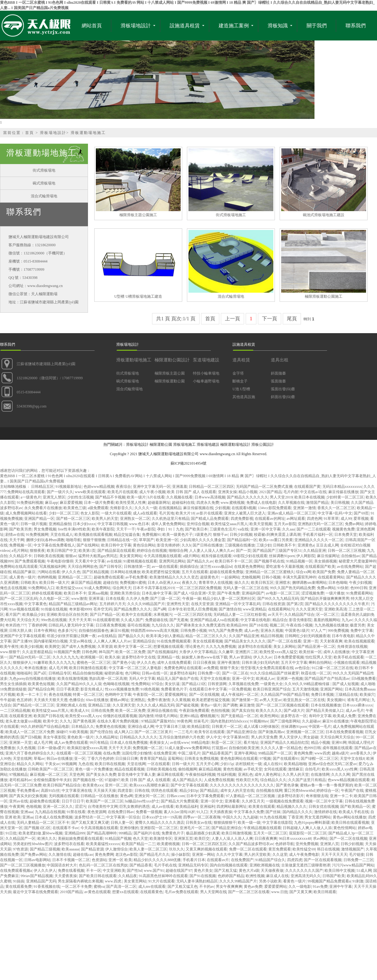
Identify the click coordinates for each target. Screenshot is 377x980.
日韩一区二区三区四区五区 (204, 844)
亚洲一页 (311, 641)
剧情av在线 (15, 535)
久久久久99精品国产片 (146, 604)
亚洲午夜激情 (228, 663)
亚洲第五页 (183, 839)
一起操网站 (230, 577)
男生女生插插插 (13, 684)
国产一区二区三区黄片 (153, 732)
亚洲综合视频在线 (162, 711)
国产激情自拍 (230, 609)
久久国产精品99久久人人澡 (79, 684)
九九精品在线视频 (50, 812)
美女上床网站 (285, 647)
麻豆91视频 (120, 631)
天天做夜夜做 (272, 871)
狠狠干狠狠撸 (94, 540)
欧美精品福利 (187, 807)
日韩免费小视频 (194, 631)
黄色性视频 (232, 769)
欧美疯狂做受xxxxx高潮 (87, 748)
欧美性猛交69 (304, 849)
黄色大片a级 (249, 871)
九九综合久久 (163, 625)
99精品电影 (200, 743)
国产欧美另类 (20, 529)
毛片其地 (167, 513)
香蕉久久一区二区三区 (336, 508)
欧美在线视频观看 (359, 641)
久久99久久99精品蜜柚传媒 (307, 684)
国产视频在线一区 (88, 780)
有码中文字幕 (320, 716)
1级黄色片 (203, 535)
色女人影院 (90, 513)
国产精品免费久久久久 (133, 609)
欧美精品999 (237, 625)
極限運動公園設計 (172, 360)
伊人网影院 (306, 556)
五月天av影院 (285, 524)
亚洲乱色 (245, 775)
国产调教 (230, 705)
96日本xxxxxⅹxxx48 (295, 839)
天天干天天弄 (120, 748)
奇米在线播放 (36, 668)
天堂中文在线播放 (215, 679)
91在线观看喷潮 (106, 620)
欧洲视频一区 (92, 657)
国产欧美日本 (196, 529)
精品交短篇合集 (127, 535)
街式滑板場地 (44, 170)
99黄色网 (184, 721)
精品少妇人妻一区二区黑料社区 (229, 599)
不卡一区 (94, 871)
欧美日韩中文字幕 (116, 545)
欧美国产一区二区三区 (105, 801)
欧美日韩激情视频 (237, 833)
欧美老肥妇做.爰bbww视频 (41, 833)
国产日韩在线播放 (208, 545)
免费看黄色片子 (174, 689)
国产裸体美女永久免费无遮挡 (200, 625)
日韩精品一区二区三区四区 (211, 487)
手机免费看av (28, 791)
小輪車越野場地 (206, 381)
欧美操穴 (367, 695)
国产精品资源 (92, 849)
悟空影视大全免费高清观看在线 (267, 668)
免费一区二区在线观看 (248, 849)
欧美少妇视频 (32, 647)
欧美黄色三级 (75, 508)
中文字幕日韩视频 (112, 524)
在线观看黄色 (151, 892)
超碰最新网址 (159, 503)
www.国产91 (154, 871)
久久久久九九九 (66, 657)
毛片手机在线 (165, 865)
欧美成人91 (80, 711)
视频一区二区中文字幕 (324, 801)
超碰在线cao (83, 855)
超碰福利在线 (183, 503)
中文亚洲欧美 (114, 871)
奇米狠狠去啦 (317, 796)
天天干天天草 (80, 620)
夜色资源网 (97, 812)
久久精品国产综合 (299, 615)
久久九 (65, 721)
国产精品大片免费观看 (180, 801)
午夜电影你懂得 (60, 561)
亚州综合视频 (198, 524)
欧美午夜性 (9, 647)
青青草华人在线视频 (216, 583)
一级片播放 (335, 593)
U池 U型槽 (241, 389)
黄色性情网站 (345, 828)
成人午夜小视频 (152, 492)
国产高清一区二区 (121, 887)
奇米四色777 (16, 625)
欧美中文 (51, 721)
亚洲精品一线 (168, 657)
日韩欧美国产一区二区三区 (51, 769)
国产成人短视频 (346, 684)
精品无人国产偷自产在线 (178, 679)
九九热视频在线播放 (331, 625)
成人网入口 (123, 732)
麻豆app (51, 503)
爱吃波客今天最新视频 (285, 567)
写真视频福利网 (52, 567)
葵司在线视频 (139, 625)
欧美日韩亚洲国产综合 (272, 689)
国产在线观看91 (286, 759)
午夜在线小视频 (299, 625)
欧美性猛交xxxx (69, 588)
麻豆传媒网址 (328, 556)
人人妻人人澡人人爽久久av (212, 551)
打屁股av (219, 748)
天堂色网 (77, 775)
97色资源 (20, 849)
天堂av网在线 (80, 641)
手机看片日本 (194, 860)
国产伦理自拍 (101, 732)
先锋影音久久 (121, 508)
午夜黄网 (17, 807)
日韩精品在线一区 (122, 540)
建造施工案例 (234, 26)
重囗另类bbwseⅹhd (299, 791)
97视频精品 (19, 775)
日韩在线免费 (102, 711)
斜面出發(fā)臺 (283, 397)
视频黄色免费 (343, 529)
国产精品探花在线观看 (116, 551)
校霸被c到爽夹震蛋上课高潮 (277, 535)
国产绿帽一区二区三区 (320, 759)
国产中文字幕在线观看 (189, 785)
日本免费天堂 (346, 535)
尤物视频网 (251, 577)
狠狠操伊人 (22, 663)
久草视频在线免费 (243, 684)
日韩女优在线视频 (324, 807)
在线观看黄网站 (331, 577)
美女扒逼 (172, 684)
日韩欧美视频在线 (161, 769)
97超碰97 (112, 780)
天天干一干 (126, 529)
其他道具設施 (244, 397)
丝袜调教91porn (282, 556)
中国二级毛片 (189, 753)
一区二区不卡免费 (77, 887)
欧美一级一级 (249, 823)
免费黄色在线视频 (111, 727)
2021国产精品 (270, 492)
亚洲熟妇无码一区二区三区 (320, 524)
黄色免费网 (104, 855)
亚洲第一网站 (203, 855)
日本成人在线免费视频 (129, 743)
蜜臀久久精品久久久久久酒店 (160, 823)
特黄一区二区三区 (88, 695)
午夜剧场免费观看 (194, 711)
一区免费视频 (240, 689)
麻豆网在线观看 (170, 775)
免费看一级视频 (149, 812)
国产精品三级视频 (45, 849)
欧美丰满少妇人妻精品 (165, 636)
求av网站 (320, 839)
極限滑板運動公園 (170, 381)
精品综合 (280, 620)
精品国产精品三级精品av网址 (73, 604)
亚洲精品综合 (144, 641)
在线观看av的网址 (270, 519)
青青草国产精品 (153, 759)
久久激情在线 (60, 855)
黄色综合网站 (144, 545)
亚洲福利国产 (253, 593)
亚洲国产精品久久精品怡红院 (285, 743)
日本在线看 (115, 599)
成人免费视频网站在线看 (26, 513)
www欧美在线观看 (90, 492)
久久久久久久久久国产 (304, 871)
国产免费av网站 (33, 855)
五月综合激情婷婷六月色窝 (182, 737)
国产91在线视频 (203, 876)
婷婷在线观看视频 (47, 593)
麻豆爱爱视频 (71, 503)
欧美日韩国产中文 (62, 551)
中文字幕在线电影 (255, 620)
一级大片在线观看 (116, 513)
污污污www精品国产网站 (353, 865)
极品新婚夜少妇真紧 (203, 833)
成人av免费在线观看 (71, 743)
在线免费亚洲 (165, 753)
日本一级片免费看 (99, 503)
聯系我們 (356, 26)
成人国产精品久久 (187, 780)
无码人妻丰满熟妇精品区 (197, 881)
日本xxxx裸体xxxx (358, 705)
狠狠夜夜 (37, 551)
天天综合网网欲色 (83, 567)
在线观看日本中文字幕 (208, 689)
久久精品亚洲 (314, 551)
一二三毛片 (183, 732)
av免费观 (211, 668)
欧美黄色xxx (93, 785)
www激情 (79, 599)
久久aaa (288, 529)
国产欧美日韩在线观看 (98, 876)
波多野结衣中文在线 (139, 657)
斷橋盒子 (240, 381)
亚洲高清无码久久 (306, 876)
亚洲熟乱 (138, 700)
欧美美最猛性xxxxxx (103, 844)
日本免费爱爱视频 (289, 657)
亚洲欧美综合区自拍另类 (67, 615)
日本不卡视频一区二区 (71, 860)
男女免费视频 (45, 529)
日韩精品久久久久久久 (139, 737)
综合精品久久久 (273, 780)
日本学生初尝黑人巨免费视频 (193, 609)
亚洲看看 (232, 801)
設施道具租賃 (185, 26)
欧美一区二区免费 (130, 652)
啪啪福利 (24, 673)
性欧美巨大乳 (247, 780)
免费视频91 (151, 535)
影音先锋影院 (300, 620)
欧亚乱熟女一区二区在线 (304, 700)
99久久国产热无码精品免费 (292, 588)
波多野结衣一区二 (90, 817)
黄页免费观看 (280, 849)
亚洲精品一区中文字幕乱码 (238, 604)
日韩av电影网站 (37, 860)
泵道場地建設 (206, 360)
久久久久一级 (146, 508)
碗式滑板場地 (44, 183)
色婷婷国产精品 (231, 876)
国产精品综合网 (41, 689)
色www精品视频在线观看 (349, 780)
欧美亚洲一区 (167, 540)
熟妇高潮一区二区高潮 (108, 679)
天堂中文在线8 (352, 759)
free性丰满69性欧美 (74, 529)
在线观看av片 (218, 860)
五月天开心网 (207, 764)
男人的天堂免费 (264, 737)
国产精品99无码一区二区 (30, 657)
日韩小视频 (271, 577)
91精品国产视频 (118, 839)
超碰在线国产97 (179, 871)
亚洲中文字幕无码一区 (152, 487)
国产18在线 (259, 625)
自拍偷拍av (350, 556)
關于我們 (317, 26)
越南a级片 (340, 753)
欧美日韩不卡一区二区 (234, 561)
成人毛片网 (58, 668)
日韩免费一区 (209, 673)
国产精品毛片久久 (155, 855)
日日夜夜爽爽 (266, 839)
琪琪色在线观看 (164, 791)
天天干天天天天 (334, 855)
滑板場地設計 (136, 26)
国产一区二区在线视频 (348, 839)
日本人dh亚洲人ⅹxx (164, 583)
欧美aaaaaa (70, 849)
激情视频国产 (352, 849)
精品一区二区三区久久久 (206, 636)
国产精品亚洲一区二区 (316, 647)
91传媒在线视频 (54, 609)
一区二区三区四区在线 (193, 615)
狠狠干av (220, 535)
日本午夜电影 (343, 636)
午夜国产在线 (352, 791)
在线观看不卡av (66, 828)
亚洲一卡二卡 (341, 796)
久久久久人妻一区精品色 (281, 748)
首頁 (30, 133)
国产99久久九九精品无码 (278, 599)
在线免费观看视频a (16, 871)
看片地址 (251, 743)
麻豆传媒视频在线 (198, 508)
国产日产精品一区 (105, 615)
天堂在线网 (22, 759)
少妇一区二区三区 (64, 513)
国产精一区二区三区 (73, 519)
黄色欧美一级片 (80, 737)
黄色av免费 (253, 887)
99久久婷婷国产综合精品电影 (45, 727)
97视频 (265, 759)
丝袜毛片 (201, 721)
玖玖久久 (177, 849)
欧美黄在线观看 (262, 807)
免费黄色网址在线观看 (183, 668)
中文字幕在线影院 (277, 823)
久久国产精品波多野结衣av (251, 844)
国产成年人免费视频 (79, 647)
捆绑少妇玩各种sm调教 (45, 540)
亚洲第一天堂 (20, 743)
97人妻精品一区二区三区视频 (251, 796)
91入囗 (202, 812)
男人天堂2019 (281, 497)
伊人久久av (262, 657)
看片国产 (13, 615)
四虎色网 (314, 519)
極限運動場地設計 (235, 445)
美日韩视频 (340, 503)
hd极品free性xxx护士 (142, 801)
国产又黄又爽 (301, 892)
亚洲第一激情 (304, 508)
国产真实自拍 (243, 711)
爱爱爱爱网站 (276, 887)
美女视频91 (336, 700)
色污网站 (133, 673)
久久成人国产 (132, 620)
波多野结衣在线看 (69, 844)
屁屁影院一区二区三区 (308, 833)
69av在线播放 (97, 700)
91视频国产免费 (67, 652)
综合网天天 (122, 588)
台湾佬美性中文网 (103, 807)
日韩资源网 (217, 684)
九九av (347, 620)
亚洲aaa (27, 812)
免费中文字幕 (362, 631)
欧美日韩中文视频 (340, 871)
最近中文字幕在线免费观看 (36, 892)
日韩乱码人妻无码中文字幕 (71, 625)
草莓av (39, 759)
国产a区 (40, 673)
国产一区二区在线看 (284, 641)
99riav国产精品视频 (37, 876)
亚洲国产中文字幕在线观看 (23, 636)
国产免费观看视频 (30, 561)
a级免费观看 (98, 508)
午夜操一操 (192, 599)
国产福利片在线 (147, 833)
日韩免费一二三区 (358, 860)
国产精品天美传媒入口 (325, 711)
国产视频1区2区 (37, 828)
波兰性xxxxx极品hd (216, 567)
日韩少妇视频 (241, 535)
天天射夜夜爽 (331, 641)
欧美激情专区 (161, 839)
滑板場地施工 (184, 445)
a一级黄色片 (31, 497)
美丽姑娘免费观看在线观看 (80, 839)
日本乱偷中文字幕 (157, 593)
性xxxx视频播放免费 (122, 689)
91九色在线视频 (273, 817)
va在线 (243, 529)
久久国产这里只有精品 (307, 780)
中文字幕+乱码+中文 (335, 513)
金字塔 (238, 373)
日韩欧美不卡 (284, 545)
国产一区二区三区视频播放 (23, 865)
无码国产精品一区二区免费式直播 (264, 487)
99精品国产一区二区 (275, 753)
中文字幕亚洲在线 (77, 791)
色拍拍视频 (220, 711)
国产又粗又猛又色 (183, 887)
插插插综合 (189, 567)
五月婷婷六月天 (112, 604)
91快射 (343, 588)
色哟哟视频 (47, 577)
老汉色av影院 (126, 855)
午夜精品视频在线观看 (262, 828)
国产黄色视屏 (84, 721)
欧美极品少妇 (34, 615)
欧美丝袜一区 (310, 652)
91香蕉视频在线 (47, 887)
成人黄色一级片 (22, 577)
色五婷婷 (24, 700)
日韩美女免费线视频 (201, 759)
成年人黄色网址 (268, 775)
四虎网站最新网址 (232, 807)
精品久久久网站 (30, 764)
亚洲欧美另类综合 (125, 593)
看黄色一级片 (294, 881)
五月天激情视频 (305, 689)
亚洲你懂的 (129, 828)
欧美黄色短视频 (41, 684)
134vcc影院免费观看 (275, 508)
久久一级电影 (300, 887)
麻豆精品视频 (210, 769)
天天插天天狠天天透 (51, 700)
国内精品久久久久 (298, 812)
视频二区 (277, 625)
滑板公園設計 (263, 445)
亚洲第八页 (330, 844)
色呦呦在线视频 (116, 684)
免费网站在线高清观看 (26, 492)
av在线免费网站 (350, 567)
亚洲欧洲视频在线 (265, 865)
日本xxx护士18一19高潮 (162, 817)
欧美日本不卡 (75, 593)
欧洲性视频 (255, 876)
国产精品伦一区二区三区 (34, 705)
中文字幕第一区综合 (123, 817)
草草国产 (146, 540)
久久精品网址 (107, 737)
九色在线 (86, 764)
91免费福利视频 (30, 503)
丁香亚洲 (295, 817)
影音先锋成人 (92, 689)
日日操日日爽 (127, 759)
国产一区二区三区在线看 (249, 892)
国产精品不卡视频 (110, 497)
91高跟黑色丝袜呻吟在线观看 (163, 876)
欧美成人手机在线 (354, 812)
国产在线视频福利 (162, 652)
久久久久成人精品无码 (156, 705)
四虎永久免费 (208, 503)
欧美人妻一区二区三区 (148, 849)
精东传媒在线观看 (216, 556)
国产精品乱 (209, 791)
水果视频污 (163, 615)
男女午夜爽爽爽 (229, 887)
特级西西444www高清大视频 (155, 631)
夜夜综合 (123, 487)
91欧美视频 (79, 732)
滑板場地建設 (208, 445)
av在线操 (114, 561)
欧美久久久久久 (269, 711)
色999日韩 (359, 588)
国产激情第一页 (245, 700)
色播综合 (77, 700)
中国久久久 (232, 817)
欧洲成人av (265, 679)
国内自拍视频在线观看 (229, 865)
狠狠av (71, 556)
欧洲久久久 (47, 839)
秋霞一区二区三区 (227, 743)
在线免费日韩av (121, 812)
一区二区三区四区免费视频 (199, 588)
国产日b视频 (31, 737)
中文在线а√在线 (313, 492)
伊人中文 (214, 737)
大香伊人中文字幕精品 (198, 652)
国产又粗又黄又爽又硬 (90, 823)
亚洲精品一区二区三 (75, 577)
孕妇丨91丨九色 (170, 529)
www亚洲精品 (254, 609)
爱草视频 (361, 519)
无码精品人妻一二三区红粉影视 (240, 615)
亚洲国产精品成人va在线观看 (214, 620)
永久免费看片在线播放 (43, 508)
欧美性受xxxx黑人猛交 (278, 652)
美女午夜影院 (54, 737)
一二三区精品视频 (15, 711)
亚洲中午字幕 (341, 887)
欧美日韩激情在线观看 (88, 668)
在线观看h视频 (244, 508)
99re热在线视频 (54, 620)
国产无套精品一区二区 (240, 716)
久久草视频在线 (291, 503)
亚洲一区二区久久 (58, 807)
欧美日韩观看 (325, 892)
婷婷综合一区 (328, 791)
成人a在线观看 (145, 513)
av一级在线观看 (165, 567)
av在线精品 (107, 636)
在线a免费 (111, 753)
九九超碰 (250, 817)
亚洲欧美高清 (336, 609)
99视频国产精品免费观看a (329, 881)
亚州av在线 (18, 801)
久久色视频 (26, 748)
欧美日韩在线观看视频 (350, 823)
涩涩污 (80, 807)
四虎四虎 (295, 860)
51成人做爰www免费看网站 (188, 748)
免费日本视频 (322, 695)
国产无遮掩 (179, 620)
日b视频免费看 (363, 679)
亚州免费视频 (307, 844)
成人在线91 (273, 764)
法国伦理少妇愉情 (137, 753)
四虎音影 (125, 791)
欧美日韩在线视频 (110, 764)
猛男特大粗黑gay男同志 (98, 556)
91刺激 (358, 881)
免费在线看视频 (71, 871)
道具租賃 (241, 360)
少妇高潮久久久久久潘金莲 (203, 540)
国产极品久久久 (131, 636)
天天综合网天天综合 (337, 737)
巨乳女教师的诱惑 (134, 807)
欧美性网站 (270, 716)
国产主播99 (22, 641)
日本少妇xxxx (84, 524)
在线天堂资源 (202, 604)
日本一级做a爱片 (51, 748)
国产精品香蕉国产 (217, 753)
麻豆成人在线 (277, 876)
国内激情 (146, 716)
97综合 (157, 684)
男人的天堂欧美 (257, 855)
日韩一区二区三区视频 (347, 551)
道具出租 (280, 360)
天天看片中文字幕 (90, 561)
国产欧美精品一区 (355, 807)
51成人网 (364, 871)
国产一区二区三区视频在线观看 (282, 705)
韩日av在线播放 (60, 759)
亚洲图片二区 (247, 652)
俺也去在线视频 (13, 588)
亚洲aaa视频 (98, 593)
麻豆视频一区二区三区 (49, 775)
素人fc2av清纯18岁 (179, 812)
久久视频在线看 (179, 497)
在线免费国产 (242, 860)
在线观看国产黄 (307, 487)
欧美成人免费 (344, 716)
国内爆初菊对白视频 (51, 641)
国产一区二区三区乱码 (19, 599)
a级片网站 (191, 556)
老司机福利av (20, 780)
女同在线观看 (275, 769)
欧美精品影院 (199, 727)
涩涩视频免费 (313, 593)
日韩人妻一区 (122, 823)
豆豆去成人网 (327, 545)
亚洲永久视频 (272, 631)
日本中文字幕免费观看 (205, 796)
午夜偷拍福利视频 (200, 775)
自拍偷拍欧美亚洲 (244, 748)
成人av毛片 (355, 711)
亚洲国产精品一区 (39, 519)
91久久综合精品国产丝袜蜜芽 (275, 673)
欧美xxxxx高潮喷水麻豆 (149, 785)
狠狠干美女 (229, 668)
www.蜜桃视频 (232, 503)
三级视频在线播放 (240, 545)
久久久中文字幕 (229, 855)
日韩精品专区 (60, 673)
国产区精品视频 (96, 572)
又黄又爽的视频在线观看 (206, 849)
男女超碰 (311, 737)
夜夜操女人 (159, 743)
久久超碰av (311, 721)
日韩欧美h (29, 583)
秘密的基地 (114, 673)
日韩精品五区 (42, 487)
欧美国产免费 (324, 572)
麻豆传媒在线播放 (343, 492)
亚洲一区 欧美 (120, 860)
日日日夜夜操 (204, 663)
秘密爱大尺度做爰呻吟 (358, 561)
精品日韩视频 (272, 636)
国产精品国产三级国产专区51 (277, 551)
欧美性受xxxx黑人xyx (83, 716)
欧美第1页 (87, 551)
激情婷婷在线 (325, 812)
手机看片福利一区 (318, 535)
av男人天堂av (271, 700)
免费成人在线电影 (261, 503)
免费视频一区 (20, 545)
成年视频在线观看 (337, 748)
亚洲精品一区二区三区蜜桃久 (270, 572)
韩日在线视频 (328, 849)
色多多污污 (67, 631)
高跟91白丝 (50, 791)
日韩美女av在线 (199, 823)
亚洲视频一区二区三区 (305, 732)
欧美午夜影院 (103, 529)
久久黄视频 (181, 700)
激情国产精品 (317, 503)
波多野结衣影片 (291, 796)
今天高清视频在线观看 (162, 556)
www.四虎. (114, 881)
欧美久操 (112, 657)
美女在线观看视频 (208, 641)
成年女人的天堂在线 (237, 791)
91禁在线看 (76, 812)
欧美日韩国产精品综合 (62, 785)
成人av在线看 (163, 807)
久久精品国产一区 (20, 839)
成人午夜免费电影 (304, 855)
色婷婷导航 (285, 844)
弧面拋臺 (278, 381)
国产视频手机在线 (269, 561)
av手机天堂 (253, 769)
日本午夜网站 (45, 631)
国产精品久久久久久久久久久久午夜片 (337, 604)
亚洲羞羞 (180, 487)
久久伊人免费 (137, 599)
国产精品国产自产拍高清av (327, 679)
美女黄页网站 (131, 556)
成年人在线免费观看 (174, 663)
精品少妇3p (189, 791)
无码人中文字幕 (142, 679)
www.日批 (279, 892)
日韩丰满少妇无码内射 (260, 663)
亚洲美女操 (227, 492)
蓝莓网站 (175, 759)
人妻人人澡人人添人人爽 (232, 839)
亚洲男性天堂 (178, 604)
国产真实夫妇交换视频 (28, 796)
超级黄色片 (210, 577)
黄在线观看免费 (19, 887)
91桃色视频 (150, 689)
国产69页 (361, 513)
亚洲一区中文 (243, 679)
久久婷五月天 (253, 801)
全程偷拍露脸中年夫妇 (52, 780)
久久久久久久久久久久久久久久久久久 (242, 785)
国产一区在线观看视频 (323, 860)
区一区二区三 (328, 615)
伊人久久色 (71, 572)
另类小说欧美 (270, 881)
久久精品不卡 (20, 556)
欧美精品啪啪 (295, 764)
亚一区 (80, 759)
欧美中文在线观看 (137, 615)
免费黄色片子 (173, 833)
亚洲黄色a (306, 545)
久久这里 (280, 855)
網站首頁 (92, 26)
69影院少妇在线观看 (250, 556)
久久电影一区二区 (54, 599)
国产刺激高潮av (271, 732)
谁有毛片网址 (358, 700)
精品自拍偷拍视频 (88, 673)
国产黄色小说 (124, 663)
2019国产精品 (71, 892)
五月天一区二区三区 (270, 833)
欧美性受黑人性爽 (131, 503)
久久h (186, 545)
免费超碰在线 (156, 620)
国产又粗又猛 (226, 871)
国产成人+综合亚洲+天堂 (194, 593)
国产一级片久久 (60, 492)
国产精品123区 (194, 684)
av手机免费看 (137, 577)
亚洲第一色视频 (290, 679)
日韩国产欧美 (334, 876)
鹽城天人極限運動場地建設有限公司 (168, 454)
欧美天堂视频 (261, 524)
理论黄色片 (195, 647)
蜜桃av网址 (119, 700)
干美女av (52, 764)
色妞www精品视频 (99, 487)
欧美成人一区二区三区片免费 (30, 732)
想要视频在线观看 (168, 647)
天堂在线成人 (62, 535)
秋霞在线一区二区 (316, 673)
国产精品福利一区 (242, 540)
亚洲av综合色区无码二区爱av (333, 764)
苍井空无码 (103, 609)
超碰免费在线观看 (109, 577)
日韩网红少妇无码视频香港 (308, 636)
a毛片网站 (20, 551)
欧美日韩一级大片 (54, 583)
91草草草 (331, 519)
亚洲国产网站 (331, 689)
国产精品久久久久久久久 (248, 497)
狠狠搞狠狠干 (225, 823)
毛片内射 (291, 492)
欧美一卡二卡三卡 (32, 695)
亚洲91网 (339, 743)
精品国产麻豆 (24, 572)
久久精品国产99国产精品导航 (285, 695)
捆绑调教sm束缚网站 (309, 583)
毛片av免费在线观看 (181, 892)
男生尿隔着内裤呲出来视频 (80, 881)
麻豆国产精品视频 (86, 583)
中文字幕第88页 (236, 737)
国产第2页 (295, 604)
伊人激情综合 (117, 849)
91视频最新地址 (68, 487)
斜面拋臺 (278, 373)
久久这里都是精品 (37, 652)
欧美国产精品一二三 (139, 844)
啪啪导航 (74, 540)
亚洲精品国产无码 (41, 881)
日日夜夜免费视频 (111, 625)
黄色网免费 (303, 753)
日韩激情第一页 (137, 567)
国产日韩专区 (111, 567)
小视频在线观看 (347, 663)
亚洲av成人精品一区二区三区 (292, 513)
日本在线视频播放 (326, 705)
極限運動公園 (161, 445)
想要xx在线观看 (125, 892)
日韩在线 (142, 791)
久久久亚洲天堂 (309, 609)
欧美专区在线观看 (210, 732)
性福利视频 (227, 775)
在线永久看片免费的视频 (118, 721)
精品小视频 (248, 492)
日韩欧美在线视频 (49, 556)
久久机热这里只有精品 (171, 519)
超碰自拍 (111, 583)
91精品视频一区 (299, 561)
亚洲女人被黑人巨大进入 (245, 513)
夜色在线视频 (60, 695)
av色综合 (302, 668)
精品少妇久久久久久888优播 (157, 860)
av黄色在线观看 (97, 892)
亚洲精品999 (75, 833)
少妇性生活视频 (80, 497)
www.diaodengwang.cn (217, 454)
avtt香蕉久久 (361, 753)
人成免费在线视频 (219, 780)
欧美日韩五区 (262, 583)
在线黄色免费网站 (249, 567)
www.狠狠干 (10, 652)
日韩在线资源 (274, 604)
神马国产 (106, 652)
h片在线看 (156, 497)
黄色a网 (126, 796)
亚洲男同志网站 (172, 561)
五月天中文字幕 (294, 663)
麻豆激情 (247, 705)
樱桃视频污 (210, 716)
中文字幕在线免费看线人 (54, 545)
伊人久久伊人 (45, 871)
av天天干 (275, 615)
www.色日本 (139, 524)
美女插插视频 (325, 561)
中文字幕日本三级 (171, 727)
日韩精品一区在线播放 (99, 796)
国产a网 (160, 609)
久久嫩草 (226, 652)
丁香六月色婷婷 (101, 759)
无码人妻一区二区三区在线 (246, 588)
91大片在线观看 (161, 881)
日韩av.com (176, 796)
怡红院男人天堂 (319, 657)
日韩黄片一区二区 (227, 727)
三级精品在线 (347, 695)
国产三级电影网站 (285, 721)
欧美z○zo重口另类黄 (276, 540)
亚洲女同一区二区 (150, 796)
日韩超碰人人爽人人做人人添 (307, 828)
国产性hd (134, 871)
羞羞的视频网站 (327, 620)
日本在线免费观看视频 (344, 732)
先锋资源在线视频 (352, 647)
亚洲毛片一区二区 (195, 828)
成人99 (346, 519)
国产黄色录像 (287, 785)
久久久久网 (341, 775)
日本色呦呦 (338, 583)
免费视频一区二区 (148, 748)
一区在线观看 (159, 764)
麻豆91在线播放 (336, 721)
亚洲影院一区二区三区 (159, 828)
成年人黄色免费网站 (168, 524)
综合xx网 (303, 572)
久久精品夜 (128, 876)
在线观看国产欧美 (320, 567)
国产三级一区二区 (165, 599)
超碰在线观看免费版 (227, 572)
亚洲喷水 (283, 583)
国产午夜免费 (228, 593)
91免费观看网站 (359, 593)
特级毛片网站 (167, 716)
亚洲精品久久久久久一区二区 (319, 540)
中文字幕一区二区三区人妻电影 (136, 668)
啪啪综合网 (178, 551)
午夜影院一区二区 (148, 695)
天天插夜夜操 (221, 812)
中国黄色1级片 (297, 631)
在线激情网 (320, 775)
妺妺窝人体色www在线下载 (205, 657)
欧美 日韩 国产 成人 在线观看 (192, 492)
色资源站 (99, 860)
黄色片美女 (203, 871)
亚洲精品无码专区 (193, 865)
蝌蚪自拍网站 (320, 663)
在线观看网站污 (281, 609)
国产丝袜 (273, 812)
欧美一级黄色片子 (178, 535)
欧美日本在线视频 (309, 497)
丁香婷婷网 (37, 625)
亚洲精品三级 (99, 705)
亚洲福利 (207, 807)
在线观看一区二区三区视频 (79, 753)
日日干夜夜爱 (68, 689)
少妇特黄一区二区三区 (345, 497)
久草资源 (105, 647)
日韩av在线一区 (155, 673)
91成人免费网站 (97, 588)
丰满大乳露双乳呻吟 (299, 577)
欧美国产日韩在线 (49, 716)
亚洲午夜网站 (245, 753)
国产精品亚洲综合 (242, 732)
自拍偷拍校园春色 (94, 631)
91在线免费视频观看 (174, 641)
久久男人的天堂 (296, 775)
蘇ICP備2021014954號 (189, 463)
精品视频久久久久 (292, 807)
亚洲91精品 (189, 716)
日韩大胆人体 (20, 631)
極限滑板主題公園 (170, 373)
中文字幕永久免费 (249, 812)
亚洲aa (28, 817)
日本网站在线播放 (125, 572)
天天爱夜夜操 (66, 876)
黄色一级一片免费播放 (94, 769)
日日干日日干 (73, 801)
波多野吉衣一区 (294, 716)
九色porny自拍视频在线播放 (32, 679)
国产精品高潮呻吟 (102, 833)
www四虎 (322, 753)
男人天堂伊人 (290, 737)
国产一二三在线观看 (314, 529)
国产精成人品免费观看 (210, 519)
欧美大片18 (185, 513)
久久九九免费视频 (221, 647)
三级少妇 (264, 545)
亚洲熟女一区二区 (135, 519)
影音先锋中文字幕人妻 (137, 775)
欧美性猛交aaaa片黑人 (229, 524)
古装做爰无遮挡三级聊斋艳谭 (306, 865)
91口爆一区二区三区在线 (332, 668)
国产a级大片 (294, 711)
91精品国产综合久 (270, 860)
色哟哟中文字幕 (118, 695)
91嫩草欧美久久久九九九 (54, 663)
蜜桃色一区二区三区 (94, 663)
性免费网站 (141, 684)
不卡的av (207, 887)
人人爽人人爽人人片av (112, 641)
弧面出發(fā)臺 (283, 389)
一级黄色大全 (271, 684)
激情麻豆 (296, 769)
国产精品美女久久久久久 (245, 641)
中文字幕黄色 (36, 604)
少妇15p (227, 764)
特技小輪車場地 (206, 373)
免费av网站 (354, 524)
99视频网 (69, 764)
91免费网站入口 (41, 588)
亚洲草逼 (96, 599)
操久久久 (242, 583)
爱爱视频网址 (176, 695)
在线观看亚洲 (20, 716)
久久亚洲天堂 (124, 705)
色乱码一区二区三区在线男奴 (103, 865)
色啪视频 (34, 807)
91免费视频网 (37, 535)
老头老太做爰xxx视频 (23, 721)
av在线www (180, 743)
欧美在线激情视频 (73, 679)
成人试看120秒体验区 (261, 727)
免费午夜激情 (159, 700)
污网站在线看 (49, 572)
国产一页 (243, 551)
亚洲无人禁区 (54, 497)
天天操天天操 (105, 791)
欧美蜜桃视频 (168, 844)
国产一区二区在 (235, 673)
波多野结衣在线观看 (255, 647)
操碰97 (62, 732)
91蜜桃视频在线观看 (140, 561)
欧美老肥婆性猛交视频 (161, 572)
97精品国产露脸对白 (158, 721)
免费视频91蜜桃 (133, 583)
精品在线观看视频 (129, 769)
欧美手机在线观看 (349, 657)
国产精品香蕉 (141, 865)
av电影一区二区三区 (283, 593)
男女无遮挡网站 (318, 817)
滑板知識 (278, 26)
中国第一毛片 (320, 727)
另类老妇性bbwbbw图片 (33, 844)
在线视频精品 (170, 508)
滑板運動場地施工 (88, 133)
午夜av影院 (146, 529)
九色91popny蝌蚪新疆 (312, 823)
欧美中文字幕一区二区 (133, 647)
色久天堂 (140, 839)
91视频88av (259, 721)
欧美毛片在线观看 (123, 492)
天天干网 (17, 540)
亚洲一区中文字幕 (265, 529)
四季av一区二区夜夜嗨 (202, 817)
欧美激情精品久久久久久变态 (174, 577)
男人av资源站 (240, 657)
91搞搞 (19, 881)
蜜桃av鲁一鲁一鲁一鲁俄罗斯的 (326, 785)
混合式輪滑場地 (44, 196)
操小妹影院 (181, 855)
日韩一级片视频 (34, 524)
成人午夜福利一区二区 (240, 695)
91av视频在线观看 (24, 609)
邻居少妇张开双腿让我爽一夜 (71, 636)
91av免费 (320, 887)
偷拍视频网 (188, 769)
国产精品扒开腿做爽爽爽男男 (325, 599)
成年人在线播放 (336, 652)
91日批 (11, 833)
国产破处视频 (187, 705)
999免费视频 (338, 631)
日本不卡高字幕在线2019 (154, 588)
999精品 (125, 833)
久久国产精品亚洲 (244, 636)
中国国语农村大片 (62, 865)
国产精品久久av (200, 561)
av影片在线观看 (209, 513)
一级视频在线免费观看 (285, 801)
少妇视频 (222, 508)
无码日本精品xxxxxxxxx (342, 487)
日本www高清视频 (210, 497)
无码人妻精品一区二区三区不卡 (43, 823)
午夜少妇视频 (360, 583)
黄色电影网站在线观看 (239, 759)
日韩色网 (89, 652)
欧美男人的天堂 (105, 519)
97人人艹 (319, 631)
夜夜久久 (189, 583)
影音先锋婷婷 (168, 545)
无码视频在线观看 (64, 796)
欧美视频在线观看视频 (93, 535)
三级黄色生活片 (223, 529)
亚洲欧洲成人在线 (71, 705)
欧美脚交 (52, 647)
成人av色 (251, 631)
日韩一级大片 (183, 764)
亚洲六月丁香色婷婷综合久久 (30, 753)
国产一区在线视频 (204, 695)
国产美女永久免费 (101, 775)
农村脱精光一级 (249, 764)
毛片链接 (357, 855)
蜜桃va (99, 887)
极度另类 (358, 625)
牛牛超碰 (8, 700)
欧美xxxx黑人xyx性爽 (340, 769)
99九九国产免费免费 (225, 631)
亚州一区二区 (116, 785)
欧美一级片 (136, 497)
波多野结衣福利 (183, 673)
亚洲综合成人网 (141, 727)
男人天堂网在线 (213, 892)
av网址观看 (296, 519)
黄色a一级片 (211, 705)
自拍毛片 (313, 769)
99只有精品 (99, 743)
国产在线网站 (88, 545)
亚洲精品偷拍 (60, 524)
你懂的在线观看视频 (120, 716)
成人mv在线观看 (152, 887)
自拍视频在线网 (269, 791)
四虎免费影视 (242, 519)
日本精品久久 (83, 727)
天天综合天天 (28, 620)
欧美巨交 (202, 839)
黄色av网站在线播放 (350, 817)
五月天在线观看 (195, 572)
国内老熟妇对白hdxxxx (229, 721)
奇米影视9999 (80, 609)
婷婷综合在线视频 (152, 551)
